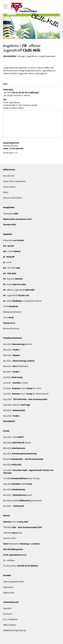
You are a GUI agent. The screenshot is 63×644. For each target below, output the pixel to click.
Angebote (11, 46)
